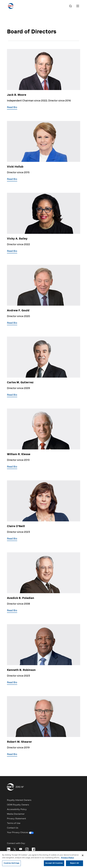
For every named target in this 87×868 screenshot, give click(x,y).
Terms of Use (14, 823)
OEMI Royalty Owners (18, 805)
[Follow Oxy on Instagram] (27, 849)
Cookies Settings (11, 864)
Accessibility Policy (17, 809)
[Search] (70, 6)
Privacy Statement (16, 819)
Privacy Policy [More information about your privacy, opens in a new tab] (68, 859)
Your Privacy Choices (20, 833)
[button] (12, 108)
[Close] (83, 857)
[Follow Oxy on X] (15, 849)
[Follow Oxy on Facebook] (33, 849)
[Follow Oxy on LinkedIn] (9, 849)
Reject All (75, 864)
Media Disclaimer (16, 814)
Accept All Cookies (54, 864)
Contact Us (13, 828)
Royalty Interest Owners (19, 800)
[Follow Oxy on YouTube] (21, 849)
